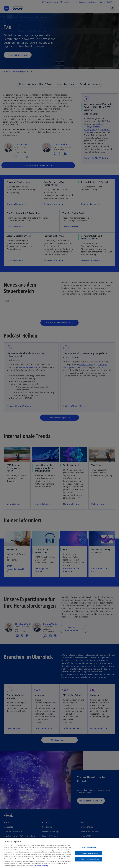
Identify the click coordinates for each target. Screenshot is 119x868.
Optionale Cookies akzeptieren (89, 859)
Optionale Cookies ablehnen (89, 853)
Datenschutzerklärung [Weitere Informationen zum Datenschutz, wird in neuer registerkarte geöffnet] (41, 866)
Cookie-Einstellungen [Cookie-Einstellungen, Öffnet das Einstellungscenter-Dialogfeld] (89, 847)
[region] (59, 853)
